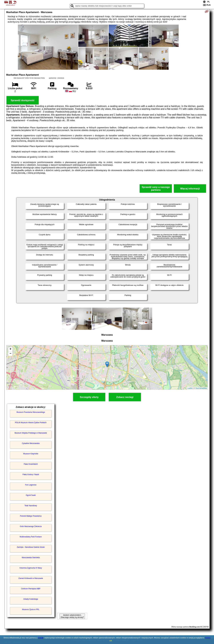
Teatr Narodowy (31, 506)
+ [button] (10, 349)
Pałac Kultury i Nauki (31, 474)
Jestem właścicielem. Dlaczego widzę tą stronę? (72, 616)
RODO (208, 638)
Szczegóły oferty (89, 397)
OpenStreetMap (201, 388)
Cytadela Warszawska (31, 443)
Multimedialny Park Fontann (31, 537)
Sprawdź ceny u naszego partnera (156, 189)
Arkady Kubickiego (31, 599)
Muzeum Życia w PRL (31, 609)
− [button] (10, 354)
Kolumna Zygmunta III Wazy (31, 568)
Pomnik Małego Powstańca (31, 516)
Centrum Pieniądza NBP (31, 589)
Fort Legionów (31, 485)
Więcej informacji (190, 189)
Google (41, 638)
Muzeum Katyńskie (31, 454)
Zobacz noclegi (125, 397)
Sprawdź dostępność (23, 100)
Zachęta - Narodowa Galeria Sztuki (31, 547)
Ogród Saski (31, 495)
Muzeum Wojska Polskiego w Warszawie (31, 433)
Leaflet (190, 388)
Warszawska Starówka (31, 558)
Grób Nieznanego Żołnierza (31, 526)
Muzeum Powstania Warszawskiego (31, 412)
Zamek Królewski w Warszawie (31, 578)
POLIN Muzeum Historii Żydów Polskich (31, 423)
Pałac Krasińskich (31, 464)
